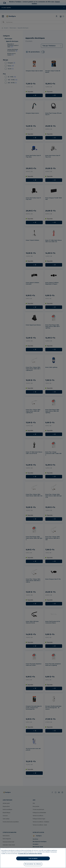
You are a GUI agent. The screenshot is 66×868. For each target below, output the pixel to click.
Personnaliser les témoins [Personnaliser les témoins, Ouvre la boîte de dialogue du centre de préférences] (33, 864)
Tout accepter (33, 858)
